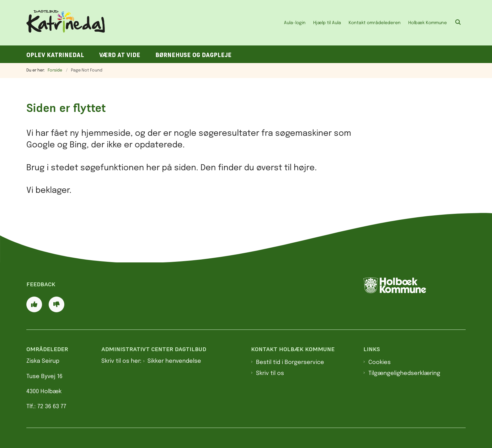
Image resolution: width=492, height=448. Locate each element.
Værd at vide (120, 55)
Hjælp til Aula (327, 23)
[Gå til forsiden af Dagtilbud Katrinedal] (66, 23)
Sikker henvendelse (174, 361)
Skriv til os (270, 373)
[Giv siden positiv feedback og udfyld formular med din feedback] (34, 304)
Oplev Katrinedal (55, 55)
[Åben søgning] (458, 23)
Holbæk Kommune (428, 23)
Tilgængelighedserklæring (404, 373)
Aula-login (295, 23)
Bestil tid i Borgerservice (290, 362)
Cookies (380, 362)
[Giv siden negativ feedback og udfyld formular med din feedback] (56, 304)
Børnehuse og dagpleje (193, 55)
